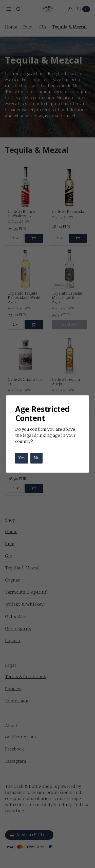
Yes (22, 458)
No (37, 458)
